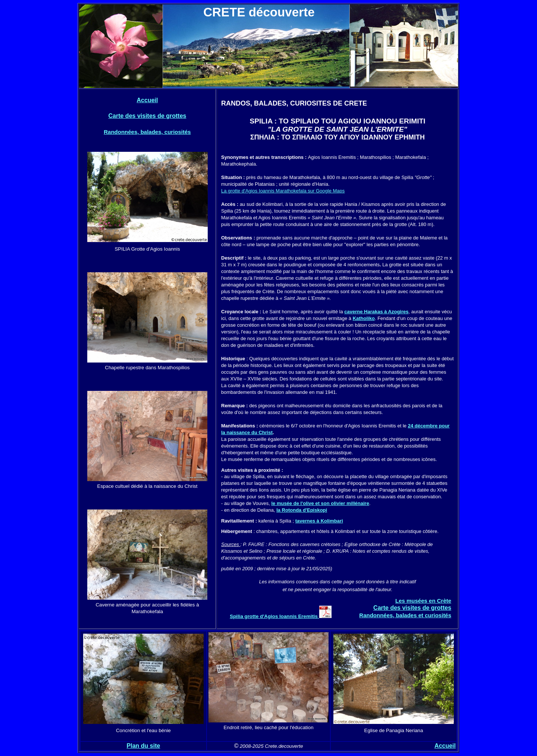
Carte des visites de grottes (147, 116)
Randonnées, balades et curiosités (405, 615)
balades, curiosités (165, 132)
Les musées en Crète (423, 601)
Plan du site (144, 746)
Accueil (147, 100)
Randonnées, (121, 132)
